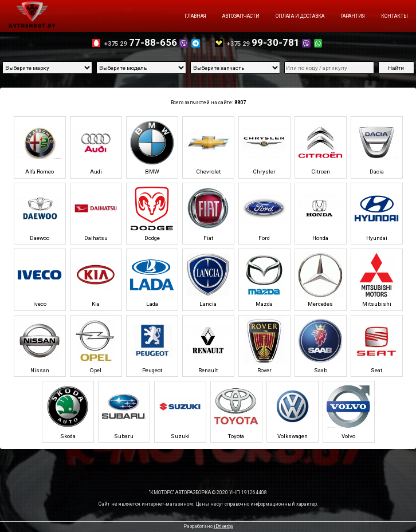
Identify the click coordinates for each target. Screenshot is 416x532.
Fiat (208, 213)
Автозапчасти (241, 16)
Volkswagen (292, 411)
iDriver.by (223, 526)
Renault (208, 345)
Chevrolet (208, 147)
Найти (396, 68)
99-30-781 (274, 42)
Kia (96, 279)
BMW (152, 147)
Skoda (68, 411)
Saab (320, 345)
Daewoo (40, 213)
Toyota (236, 411)
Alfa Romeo (40, 147)
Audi (96, 147)
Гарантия (353, 16)
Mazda (264, 279)
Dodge (152, 213)
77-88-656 (152, 42)
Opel (96, 345)
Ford (264, 213)
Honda (320, 213)
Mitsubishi (376, 279)
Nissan (40, 345)
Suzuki (180, 411)
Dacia (376, 147)
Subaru (124, 411)
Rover (264, 345)
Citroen (320, 147)
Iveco (40, 279)
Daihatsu (96, 213)
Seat (376, 345)
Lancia (208, 279)
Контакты (395, 16)
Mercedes (320, 279)
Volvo (348, 411)
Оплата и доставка (300, 16)
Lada (152, 279)
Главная (195, 16)
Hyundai (376, 213)
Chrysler (264, 147)
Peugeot (152, 345)
